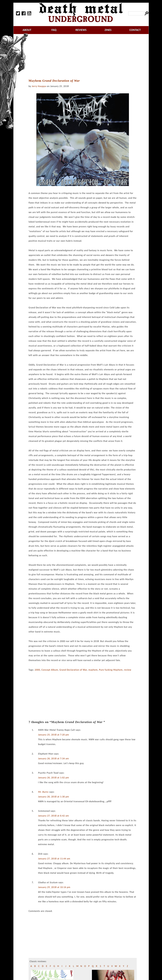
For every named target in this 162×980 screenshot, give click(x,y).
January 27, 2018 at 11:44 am (54, 859)
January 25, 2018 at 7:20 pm (54, 735)
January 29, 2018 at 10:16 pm (54, 887)
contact (135, 30)
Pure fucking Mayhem (111, 670)
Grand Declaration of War (73, 670)
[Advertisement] (84, 57)
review (128, 670)
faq (54, 30)
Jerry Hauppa (39, 86)
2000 (37, 670)
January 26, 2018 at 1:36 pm (54, 797)
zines (108, 30)
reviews (81, 30)
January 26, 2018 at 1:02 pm (54, 778)
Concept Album (50, 670)
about (27, 30)
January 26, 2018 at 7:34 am (53, 759)
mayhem (93, 670)
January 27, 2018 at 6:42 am (53, 816)
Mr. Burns (43, 792)
